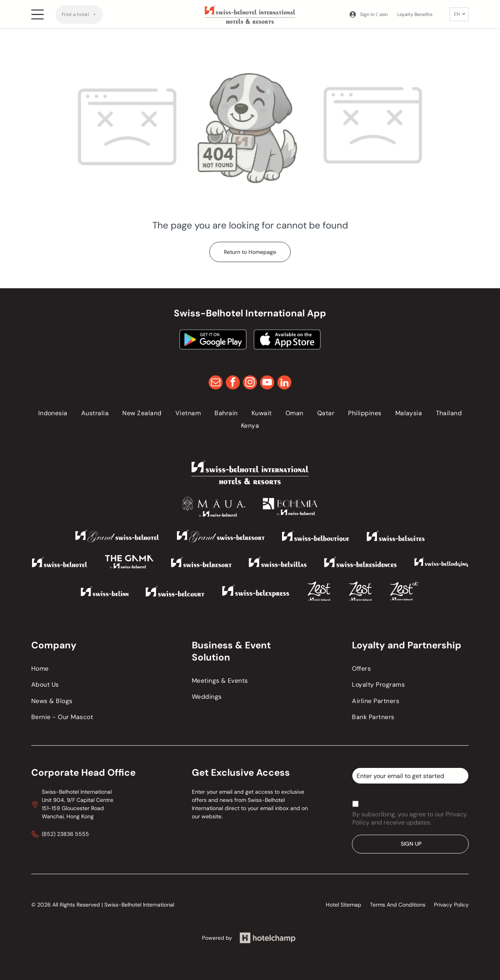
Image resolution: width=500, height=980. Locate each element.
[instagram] (250, 383)
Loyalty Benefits (415, 14)
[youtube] (267, 383)
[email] (216, 383)
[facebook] (233, 383)
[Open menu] (37, 14)
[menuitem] (79, 14)
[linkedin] (284, 383)
